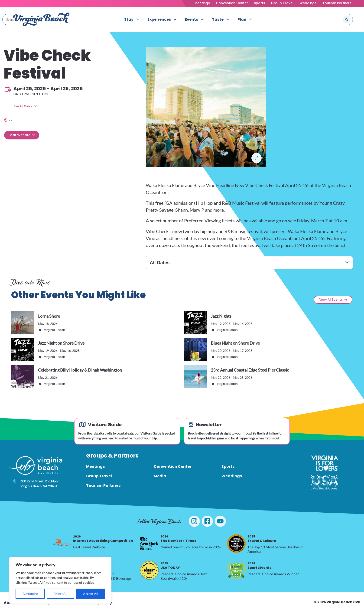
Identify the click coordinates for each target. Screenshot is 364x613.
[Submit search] (347, 20)
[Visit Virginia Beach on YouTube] (220, 521)
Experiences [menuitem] (159, 19)
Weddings (308, 3)
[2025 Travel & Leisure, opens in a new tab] (236, 544)
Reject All (61, 594)
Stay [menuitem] (129, 19)
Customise (30, 594)
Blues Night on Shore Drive (235, 343)
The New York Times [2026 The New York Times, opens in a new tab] (178, 539)
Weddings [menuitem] (232, 476)
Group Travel (282, 3)
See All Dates (23, 106)
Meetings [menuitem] (95, 466)
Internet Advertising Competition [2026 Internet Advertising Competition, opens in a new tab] (103, 539)
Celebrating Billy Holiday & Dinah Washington (80, 370)
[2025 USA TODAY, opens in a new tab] (149, 570)
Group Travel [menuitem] (99, 476)
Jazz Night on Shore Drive (61, 343)
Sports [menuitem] (228, 466)
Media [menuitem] (160, 476)
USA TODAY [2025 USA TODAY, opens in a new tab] (170, 565)
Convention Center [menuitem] (173, 466)
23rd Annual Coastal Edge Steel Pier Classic (250, 370)
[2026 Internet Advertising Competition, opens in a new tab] (62, 544)
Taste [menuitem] (218, 19)
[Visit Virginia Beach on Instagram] (194, 521)
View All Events (331, 300)
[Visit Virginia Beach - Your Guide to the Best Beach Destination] (41, 19)
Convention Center (232, 3)
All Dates (160, 263)
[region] (60, 580)
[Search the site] (331, 20)
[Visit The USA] (325, 482)
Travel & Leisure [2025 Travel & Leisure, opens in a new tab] (262, 539)
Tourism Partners (337, 3)
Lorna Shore (49, 316)
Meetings (202, 3)
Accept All (91, 594)
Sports (260, 3)
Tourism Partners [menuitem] (103, 486)
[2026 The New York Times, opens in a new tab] (149, 544)
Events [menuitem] (191, 19)
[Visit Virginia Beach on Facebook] (207, 521)
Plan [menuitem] (242, 19)
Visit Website (20, 135)
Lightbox (257, 158)
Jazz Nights (221, 316)
